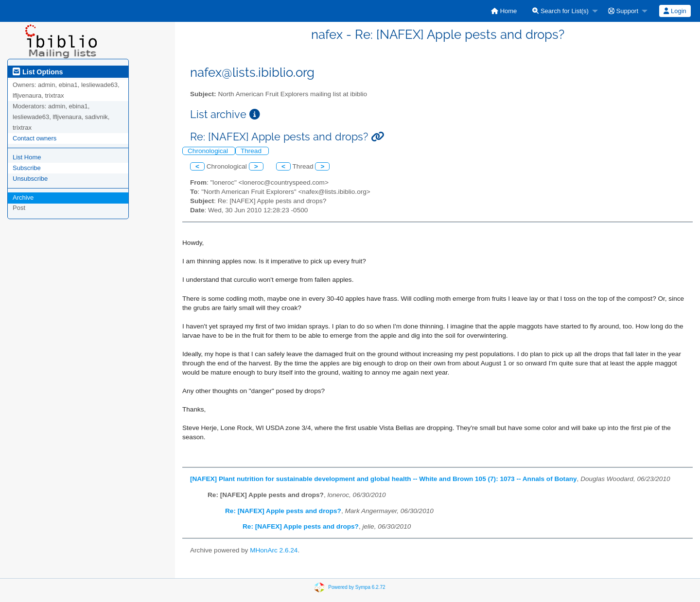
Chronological (209, 151)
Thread (252, 151)
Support (623, 11)
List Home (27, 157)
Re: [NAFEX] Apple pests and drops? (283, 511)
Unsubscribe (30, 179)
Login (675, 11)
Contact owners (35, 138)
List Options (38, 72)
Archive (23, 198)
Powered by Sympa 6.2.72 (357, 587)
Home (504, 11)
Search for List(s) (560, 11)
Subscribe (27, 168)
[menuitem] (504, 11)
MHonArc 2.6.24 (274, 550)
